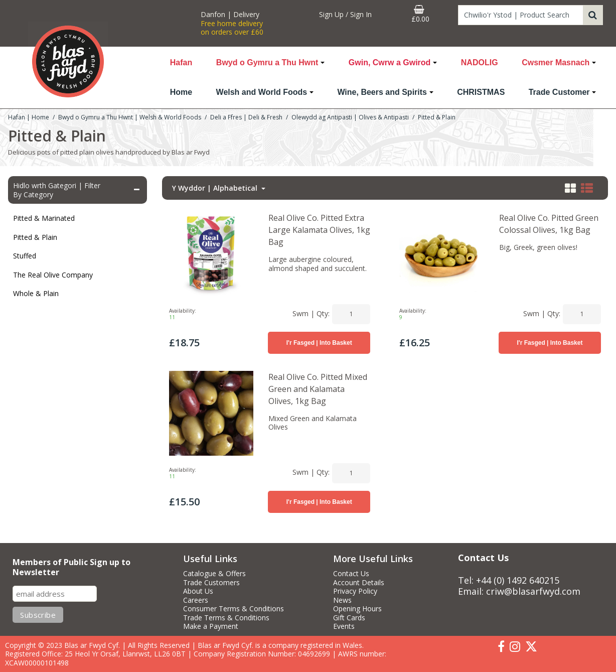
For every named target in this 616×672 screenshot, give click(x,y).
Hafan (181, 62)
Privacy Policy (355, 591)
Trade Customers (211, 583)
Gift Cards (349, 618)
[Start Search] (593, 15)
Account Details (359, 583)
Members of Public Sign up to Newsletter (71, 567)
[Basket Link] (420, 14)
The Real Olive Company (53, 275)
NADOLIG (480, 62)
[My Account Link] (346, 15)
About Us (198, 591)
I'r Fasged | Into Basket (319, 343)
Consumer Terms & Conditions (234, 609)
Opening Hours (357, 609)
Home (181, 92)
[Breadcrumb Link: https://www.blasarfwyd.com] (29, 117)
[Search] (520, 15)
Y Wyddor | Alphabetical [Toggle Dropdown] (216, 188)
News (342, 600)
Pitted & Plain (35, 237)
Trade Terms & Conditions (226, 618)
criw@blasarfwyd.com (533, 591)
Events (344, 626)
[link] (501, 647)
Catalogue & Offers (214, 574)
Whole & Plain (36, 293)
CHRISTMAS (481, 92)
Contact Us (351, 574)
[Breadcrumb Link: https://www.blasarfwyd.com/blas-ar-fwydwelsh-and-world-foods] (130, 117)
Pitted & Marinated (44, 218)
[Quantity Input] (351, 314)
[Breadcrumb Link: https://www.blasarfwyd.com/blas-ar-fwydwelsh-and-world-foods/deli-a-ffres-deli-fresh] (246, 117)
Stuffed (25, 256)
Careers (196, 600)
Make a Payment (211, 626)
